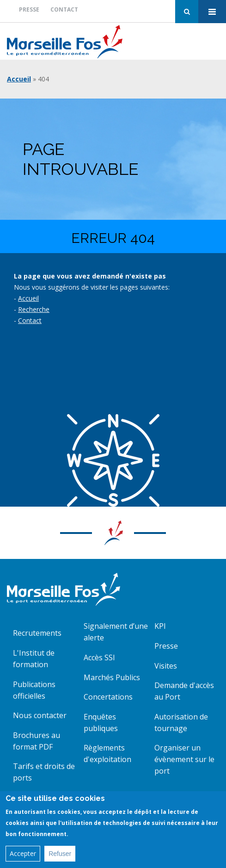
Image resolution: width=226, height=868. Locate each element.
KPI (160, 626)
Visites (166, 666)
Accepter (23, 857)
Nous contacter (40, 715)
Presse (29, 9)
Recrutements (37, 633)
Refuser (60, 857)
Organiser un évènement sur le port (184, 759)
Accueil (19, 79)
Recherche (34, 309)
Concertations (108, 697)
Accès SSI (99, 657)
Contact (64, 9)
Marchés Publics (112, 677)
